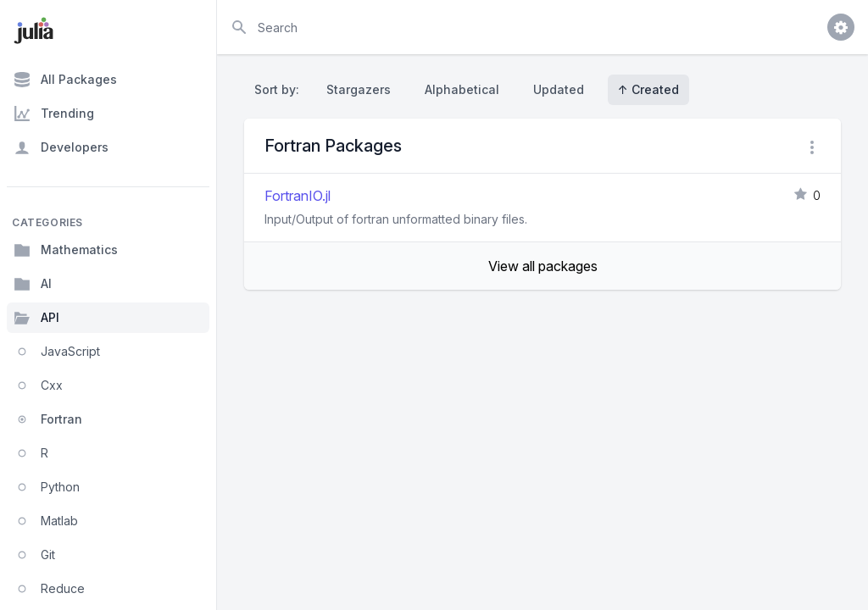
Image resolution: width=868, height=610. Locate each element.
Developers (61, 147)
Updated (559, 89)
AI (33, 284)
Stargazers (359, 89)
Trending (54, 114)
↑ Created (648, 89)
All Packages (65, 80)
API (36, 318)
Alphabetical (462, 89)
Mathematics (66, 250)
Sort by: (280, 89)
